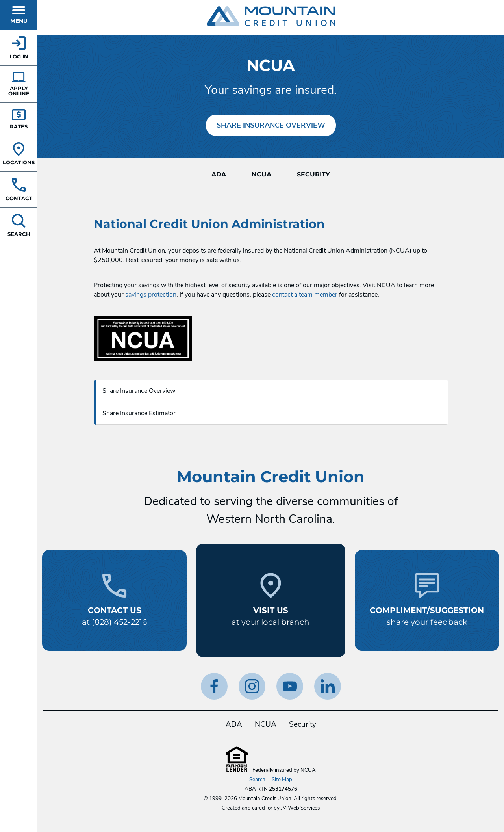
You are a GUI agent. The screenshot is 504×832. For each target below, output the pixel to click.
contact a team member (305, 295)
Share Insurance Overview (271, 125)
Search (258, 780)
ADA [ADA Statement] (234, 724)
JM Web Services (300, 808)
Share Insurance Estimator (139, 413)
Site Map (282, 780)
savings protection (151, 295)
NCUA (261, 174)
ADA (219, 174)
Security (313, 174)
